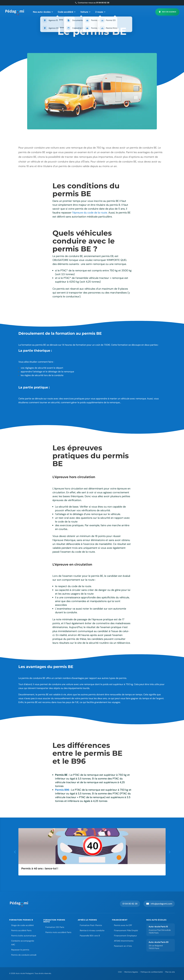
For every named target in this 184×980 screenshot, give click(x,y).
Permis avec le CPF (123, 925)
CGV (120, 972)
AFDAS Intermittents (124, 941)
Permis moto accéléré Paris (58, 932)
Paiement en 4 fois (123, 946)
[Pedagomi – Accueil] (15, 12)
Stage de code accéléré (22, 925)
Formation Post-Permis (91, 925)
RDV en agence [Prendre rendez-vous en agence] (167, 12)
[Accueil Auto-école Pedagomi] (19, 904)
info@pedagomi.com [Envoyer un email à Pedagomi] (159, 904)
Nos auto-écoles (43, 12)
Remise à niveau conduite (92, 930)
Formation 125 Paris (55, 927)
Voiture (85, 12)
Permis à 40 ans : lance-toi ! (40, 869)
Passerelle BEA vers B (90, 936)
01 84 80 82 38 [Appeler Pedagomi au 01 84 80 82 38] (130, 904)
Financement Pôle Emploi (126, 930)
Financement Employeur (125, 936)
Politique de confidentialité (152, 972)
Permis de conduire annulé (24, 955)
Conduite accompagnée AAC (23, 943)
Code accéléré (67, 12)
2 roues (100, 12)
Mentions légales (131, 972)
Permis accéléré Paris (21, 930)
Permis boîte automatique (24, 936)
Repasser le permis (20, 950)
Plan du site (170, 972)
